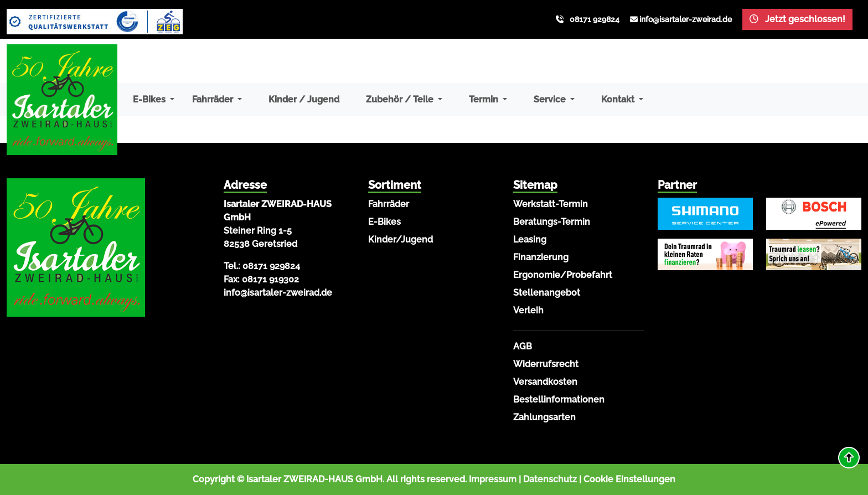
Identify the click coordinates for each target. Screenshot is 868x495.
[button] (849, 458)
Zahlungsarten (544, 417)
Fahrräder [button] (214, 99)
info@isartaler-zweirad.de (686, 19)
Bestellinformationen (559, 399)
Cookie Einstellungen (629, 479)
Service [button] (551, 99)
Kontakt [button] (619, 99)
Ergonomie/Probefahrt (563, 275)
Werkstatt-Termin (551, 204)
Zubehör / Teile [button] (401, 99)
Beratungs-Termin (552, 222)
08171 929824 (595, 19)
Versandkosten (545, 382)
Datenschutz (550, 479)
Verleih (528, 310)
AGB (523, 346)
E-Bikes (384, 222)
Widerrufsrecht (546, 364)
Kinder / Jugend (304, 99)
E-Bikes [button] (150, 99)
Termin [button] (485, 99)
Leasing (530, 239)
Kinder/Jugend (401, 239)
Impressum (493, 479)
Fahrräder (389, 204)
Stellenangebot (547, 293)
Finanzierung (541, 257)
